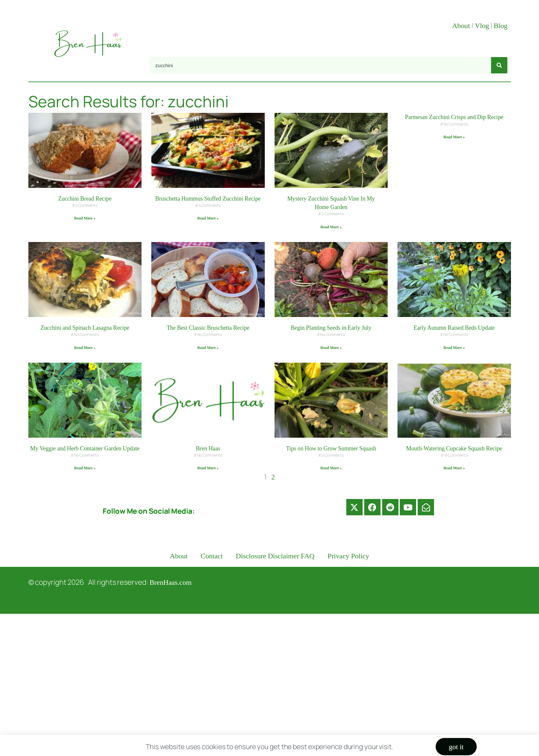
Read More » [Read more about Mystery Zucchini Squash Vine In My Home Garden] (331, 227)
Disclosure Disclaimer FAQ (275, 556)
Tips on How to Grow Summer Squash (331, 448)
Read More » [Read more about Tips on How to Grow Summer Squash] (331, 468)
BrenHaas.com (171, 582)
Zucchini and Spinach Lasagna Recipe (85, 328)
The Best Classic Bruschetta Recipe (208, 328)
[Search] (499, 65)
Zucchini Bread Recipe (85, 199)
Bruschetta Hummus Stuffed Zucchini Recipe (208, 199)
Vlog (483, 26)
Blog (501, 26)
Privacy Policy (349, 556)
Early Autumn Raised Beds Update (454, 328)
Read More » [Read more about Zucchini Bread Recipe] (85, 218)
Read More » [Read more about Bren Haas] (208, 468)
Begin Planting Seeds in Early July (331, 328)
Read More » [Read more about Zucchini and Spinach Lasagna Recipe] (85, 348)
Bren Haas (208, 448)
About (462, 26)
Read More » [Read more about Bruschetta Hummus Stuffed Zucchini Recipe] (208, 218)
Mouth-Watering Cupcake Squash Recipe (454, 448)
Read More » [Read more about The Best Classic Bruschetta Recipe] (208, 348)
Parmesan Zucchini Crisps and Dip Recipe (454, 117)
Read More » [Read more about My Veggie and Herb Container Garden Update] (85, 468)
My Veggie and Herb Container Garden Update (85, 448)
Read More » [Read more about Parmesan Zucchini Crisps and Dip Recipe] (454, 137)
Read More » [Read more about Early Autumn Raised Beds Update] (454, 348)
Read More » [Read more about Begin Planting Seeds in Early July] (331, 348)
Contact (212, 556)
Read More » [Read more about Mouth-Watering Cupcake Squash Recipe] (454, 468)
